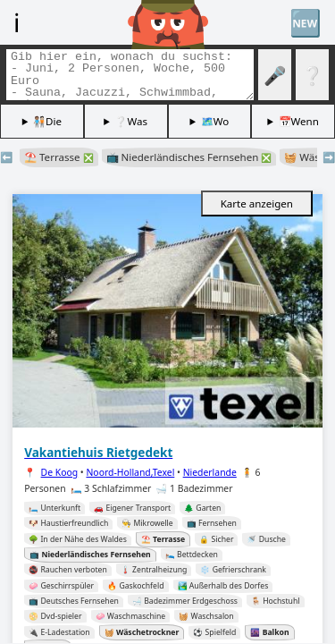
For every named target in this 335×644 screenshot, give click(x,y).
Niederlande (210, 472)
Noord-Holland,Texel (130, 472)
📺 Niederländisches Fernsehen (189, 157)
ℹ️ (17, 22)
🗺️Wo (215, 121)
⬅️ (6, 157)
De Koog (60, 472)
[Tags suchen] (130, 75)
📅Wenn (299, 121)
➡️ (329, 157)
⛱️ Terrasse (59, 157)
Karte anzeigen (257, 203)
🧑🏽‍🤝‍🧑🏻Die (47, 121)
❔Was (131, 121)
